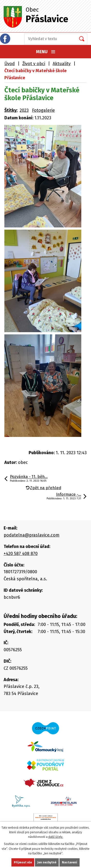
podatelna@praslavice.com (32, 535)
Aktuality (62, 64)
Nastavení (70, 862)
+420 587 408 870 (21, 554)
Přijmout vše (23, 862)
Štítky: (11, 110)
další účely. (56, 837)
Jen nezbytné (47, 862)
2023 (24, 110)
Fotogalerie (43, 110)
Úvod (10, 64)
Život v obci (34, 64)
